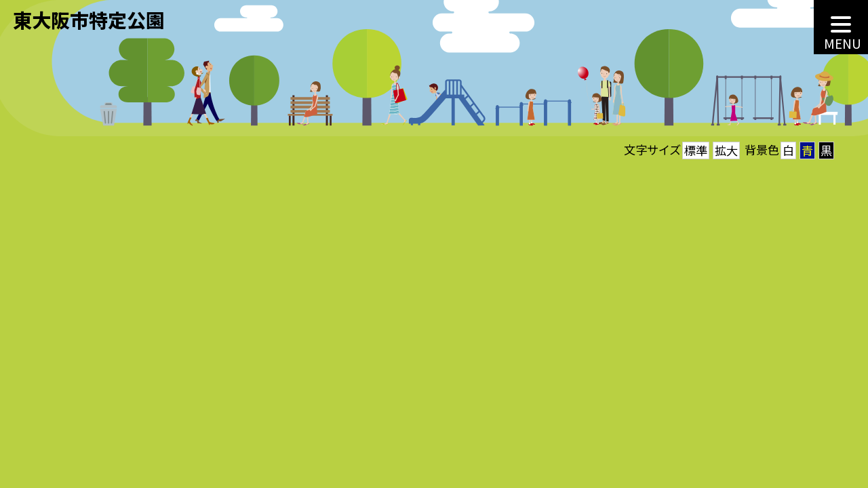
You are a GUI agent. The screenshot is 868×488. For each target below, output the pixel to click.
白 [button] (788, 150)
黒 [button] (826, 150)
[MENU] (841, 27)
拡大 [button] (726, 150)
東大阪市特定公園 (89, 19)
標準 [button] (696, 150)
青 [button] (807, 150)
